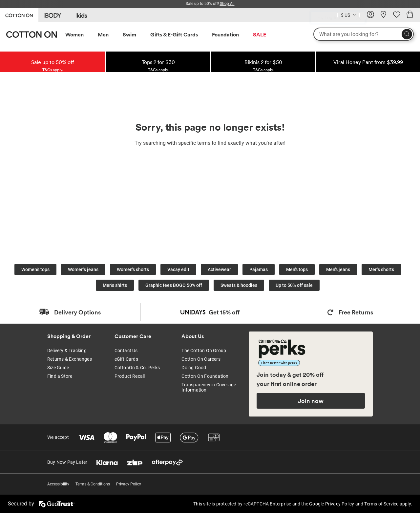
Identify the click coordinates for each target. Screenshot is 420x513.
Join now (311, 401)
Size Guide (58, 368)
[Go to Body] (53, 15)
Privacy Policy (129, 484)
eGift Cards (126, 359)
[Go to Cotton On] (19, 15)
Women (74, 34)
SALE (260, 34)
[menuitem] (81, 35)
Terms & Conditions (93, 484)
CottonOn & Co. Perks (137, 368)
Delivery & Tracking (67, 351)
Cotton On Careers (201, 359)
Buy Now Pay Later (67, 462)
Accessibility (58, 484)
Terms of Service (381, 504)
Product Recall (130, 376)
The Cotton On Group (204, 351)
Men (103, 34)
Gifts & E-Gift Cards (174, 34)
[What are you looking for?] (364, 34)
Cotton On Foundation (205, 376)
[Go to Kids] (82, 15)
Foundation (225, 34)
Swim (129, 34)
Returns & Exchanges (70, 359)
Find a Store (60, 376)
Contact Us (126, 351)
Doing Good (194, 368)
